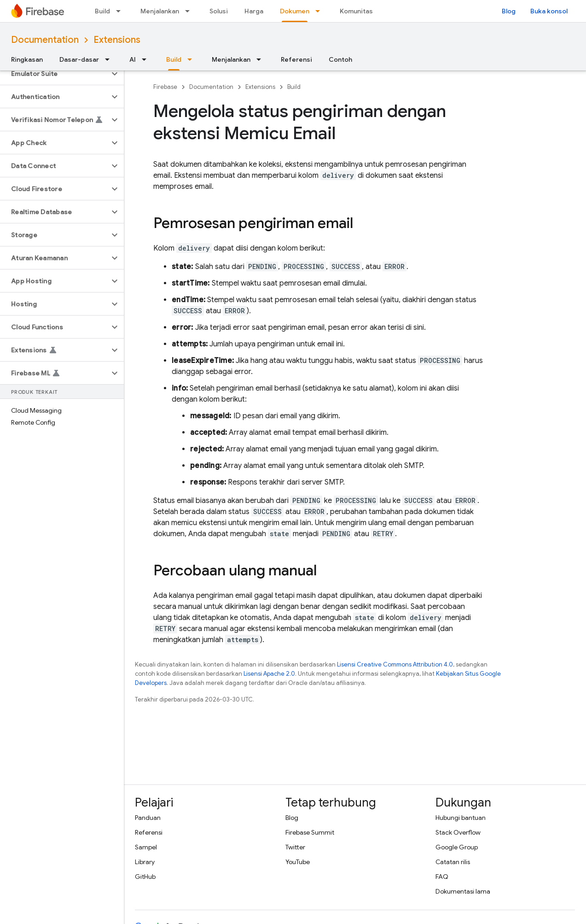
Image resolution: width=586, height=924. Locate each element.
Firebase (165, 87)
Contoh (340, 59)
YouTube (298, 862)
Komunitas (356, 11)
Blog (509, 11)
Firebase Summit (310, 832)
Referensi (296, 59)
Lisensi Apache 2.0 (269, 674)
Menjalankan (160, 11)
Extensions (117, 40)
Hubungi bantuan (461, 818)
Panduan (148, 818)
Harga (254, 11)
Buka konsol (549, 11)
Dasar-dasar (79, 59)
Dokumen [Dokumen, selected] (295, 11)
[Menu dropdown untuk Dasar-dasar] (110, 59)
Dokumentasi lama (463, 891)
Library (145, 862)
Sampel (146, 847)
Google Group (457, 847)
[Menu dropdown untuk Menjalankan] (190, 11)
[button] (55, 74)
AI (133, 59)
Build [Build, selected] (174, 59)
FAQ (442, 877)
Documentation (45, 40)
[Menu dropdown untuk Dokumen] (320, 11)
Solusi (219, 11)
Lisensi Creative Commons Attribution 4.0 (395, 664)
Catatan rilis (453, 862)
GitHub (145, 877)
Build (102, 11)
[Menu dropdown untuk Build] (121, 11)
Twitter (295, 847)
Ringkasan (27, 59)
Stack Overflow (458, 832)
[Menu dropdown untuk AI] (147, 59)
